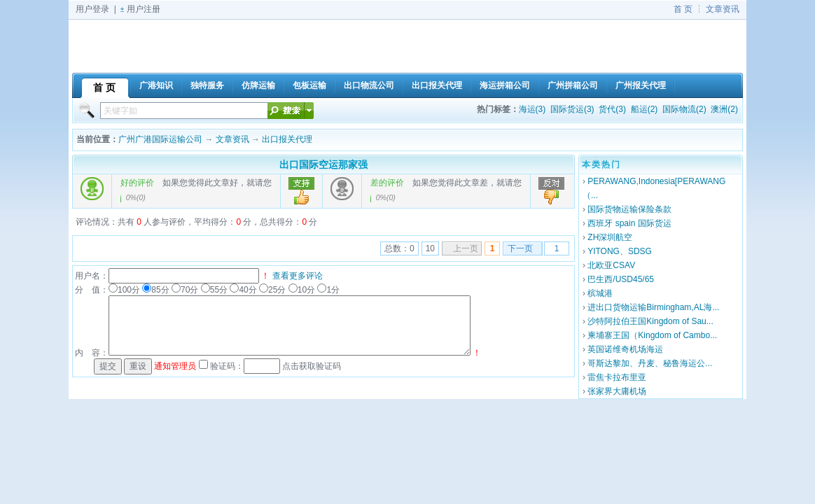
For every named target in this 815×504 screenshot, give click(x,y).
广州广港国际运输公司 (160, 139)
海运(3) (532, 109)
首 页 (683, 9)
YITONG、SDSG (620, 251)
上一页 (466, 248)
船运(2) (645, 109)
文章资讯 (723, 9)
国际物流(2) (684, 109)
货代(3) (612, 109)
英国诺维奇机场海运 (625, 349)
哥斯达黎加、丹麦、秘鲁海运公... (650, 363)
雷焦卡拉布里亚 (617, 377)
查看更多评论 (298, 276)
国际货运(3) (572, 109)
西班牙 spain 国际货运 (629, 223)
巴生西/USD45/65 (621, 279)
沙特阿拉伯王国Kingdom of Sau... (650, 321)
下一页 (520, 248)
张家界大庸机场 (617, 391)
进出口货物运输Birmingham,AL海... (653, 307)
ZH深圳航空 (610, 237)
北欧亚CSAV (611, 265)
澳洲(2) (724, 109)
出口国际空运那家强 (323, 164)
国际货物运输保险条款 (629, 209)
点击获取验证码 (312, 366)
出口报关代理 (287, 139)
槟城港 (600, 293)
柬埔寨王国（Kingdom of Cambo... (652, 335)
